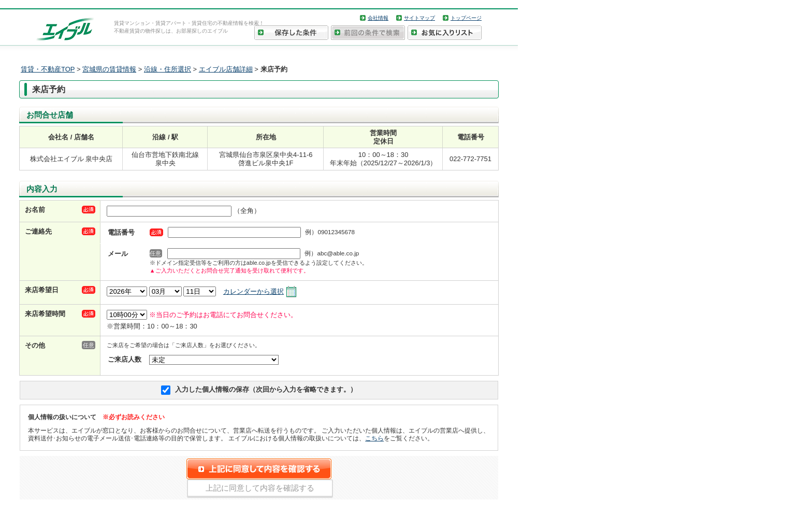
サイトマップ (419, 18)
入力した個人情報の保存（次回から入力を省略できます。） (266, 389)
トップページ (466, 18)
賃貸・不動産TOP (48, 69)
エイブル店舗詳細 (226, 69)
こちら (374, 438)
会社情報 (378, 18)
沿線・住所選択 (168, 69)
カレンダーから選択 (253, 291)
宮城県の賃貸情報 (109, 69)
